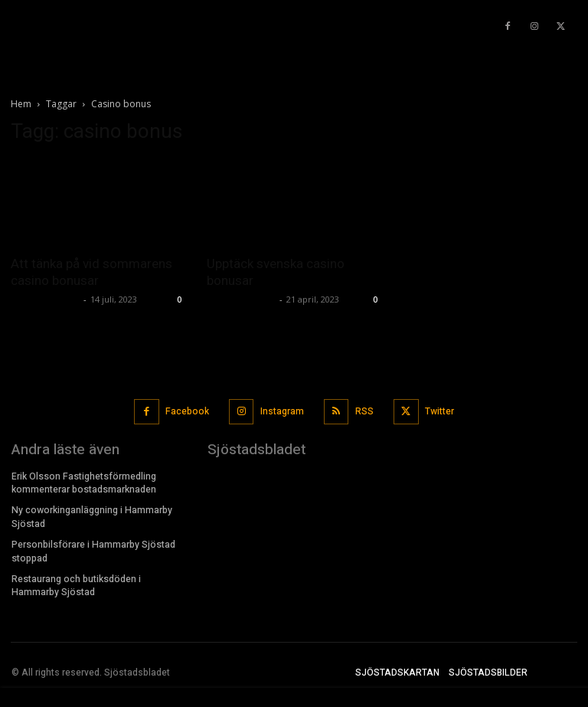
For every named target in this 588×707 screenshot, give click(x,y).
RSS (364, 411)
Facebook (188, 411)
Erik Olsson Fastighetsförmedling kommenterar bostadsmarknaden (84, 481)
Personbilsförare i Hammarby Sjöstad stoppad (93, 548)
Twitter (439, 411)
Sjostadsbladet (45, 299)
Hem (21, 104)
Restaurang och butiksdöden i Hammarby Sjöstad (76, 582)
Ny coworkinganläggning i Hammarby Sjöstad (91, 515)
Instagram (282, 411)
